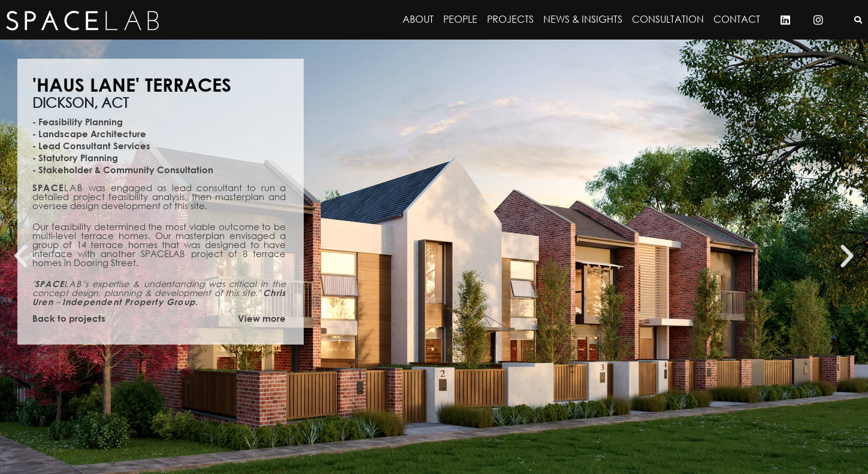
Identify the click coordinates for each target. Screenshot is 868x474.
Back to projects (69, 318)
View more (262, 318)
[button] (21, 256)
